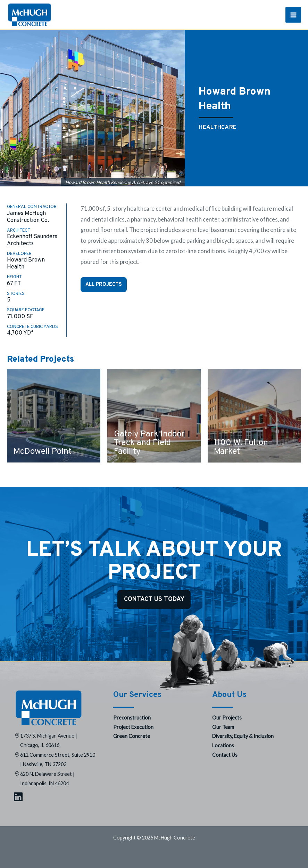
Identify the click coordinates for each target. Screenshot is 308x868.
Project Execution (133, 727)
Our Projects (227, 718)
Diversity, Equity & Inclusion (243, 736)
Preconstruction (132, 718)
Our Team (223, 727)
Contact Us (225, 755)
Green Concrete (132, 736)
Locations (223, 745)
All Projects (104, 284)
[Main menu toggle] (293, 15)
